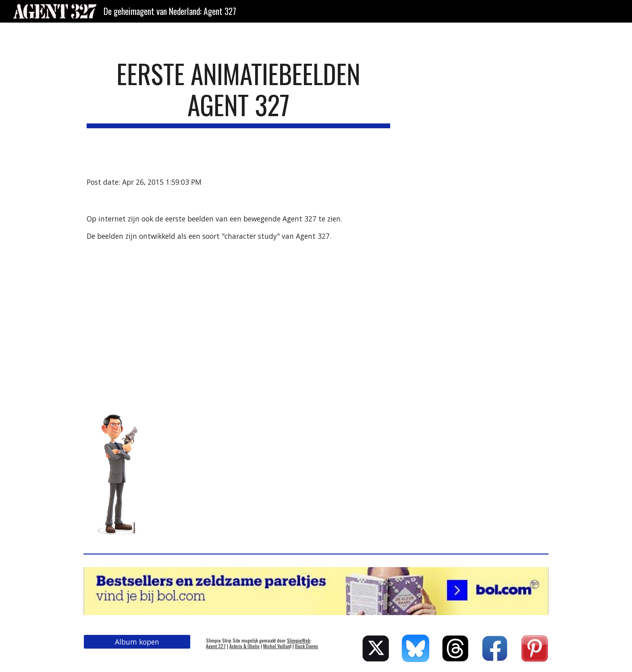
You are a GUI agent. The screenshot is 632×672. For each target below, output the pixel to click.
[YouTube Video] (177, 322)
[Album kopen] (137, 642)
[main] (239, 93)
